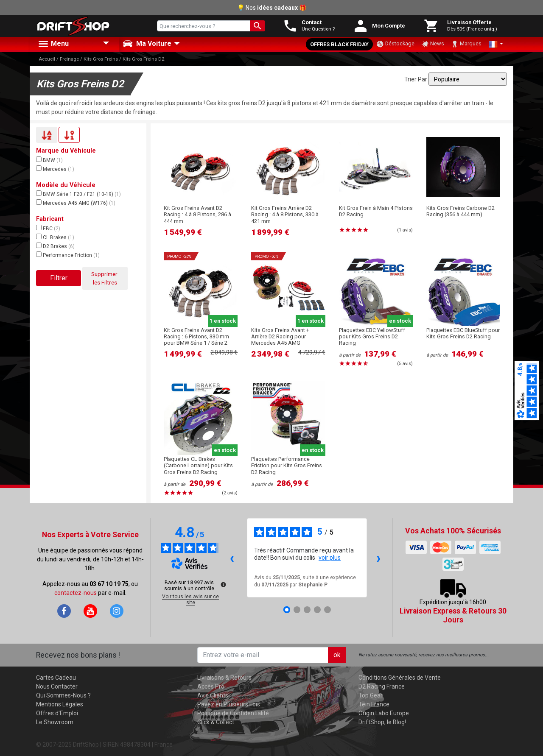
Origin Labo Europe (384, 713)
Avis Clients (213, 695)
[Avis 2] (297, 610)
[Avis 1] (287, 610)
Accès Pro (211, 686)
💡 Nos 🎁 (272, 8)
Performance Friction (68, 255)
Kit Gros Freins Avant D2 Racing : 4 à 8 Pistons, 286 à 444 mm (197, 215)
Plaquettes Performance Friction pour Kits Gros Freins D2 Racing (287, 466)
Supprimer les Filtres (105, 278)
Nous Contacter (57, 686)
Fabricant (50, 219)
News (433, 44)
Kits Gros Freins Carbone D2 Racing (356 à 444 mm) (460, 211)
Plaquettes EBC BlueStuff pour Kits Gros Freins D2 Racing (463, 333)
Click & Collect (216, 722)
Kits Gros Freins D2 (143, 59)
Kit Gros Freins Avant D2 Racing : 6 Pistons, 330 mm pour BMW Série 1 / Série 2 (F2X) (196, 340)
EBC (48, 228)
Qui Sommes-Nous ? (63, 695)
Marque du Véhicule (66, 151)
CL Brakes (55, 237)
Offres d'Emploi (57, 713)
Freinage (69, 59)
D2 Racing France (382, 686)
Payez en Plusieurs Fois (229, 704)
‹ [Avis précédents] (232, 558)
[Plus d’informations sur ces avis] (223, 584)
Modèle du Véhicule (66, 185)
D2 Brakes (55, 246)
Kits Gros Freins (101, 59)
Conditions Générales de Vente (400, 678)
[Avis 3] (307, 610)
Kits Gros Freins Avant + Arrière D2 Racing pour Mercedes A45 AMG (280, 337)
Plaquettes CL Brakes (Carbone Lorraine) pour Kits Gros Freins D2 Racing (198, 466)
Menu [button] (53, 44)
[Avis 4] (317, 610)
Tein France (374, 704)
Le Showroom (55, 722)
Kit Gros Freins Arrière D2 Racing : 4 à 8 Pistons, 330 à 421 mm (285, 215)
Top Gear (371, 695)
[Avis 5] (327, 610)
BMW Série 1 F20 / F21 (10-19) (78, 194)
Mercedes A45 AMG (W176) (76, 203)
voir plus (330, 558)
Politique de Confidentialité (233, 713)
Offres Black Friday (339, 44)
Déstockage (395, 44)
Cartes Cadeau (56, 678)
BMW (49, 160)
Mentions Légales (60, 704)
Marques (466, 44)
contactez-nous (76, 593)
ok (337, 655)
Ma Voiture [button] (147, 44)
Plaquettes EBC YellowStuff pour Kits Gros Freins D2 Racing (372, 337)
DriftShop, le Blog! (382, 722)
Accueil (47, 59)
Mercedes (55, 169)
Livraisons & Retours (224, 678)
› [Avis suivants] (379, 558)
